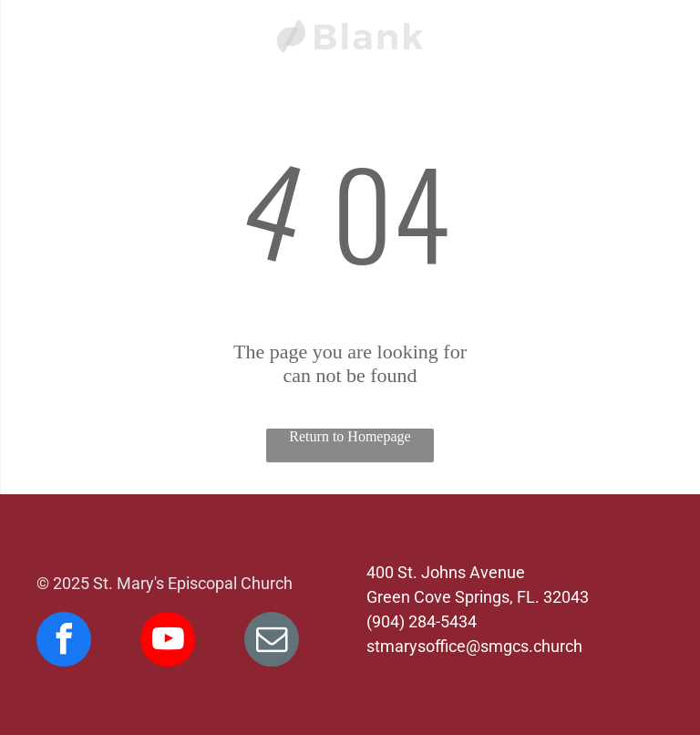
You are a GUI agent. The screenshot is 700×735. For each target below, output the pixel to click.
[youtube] (168, 642)
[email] (272, 642)
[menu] (40, 28)
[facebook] (64, 642)
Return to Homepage (350, 436)
